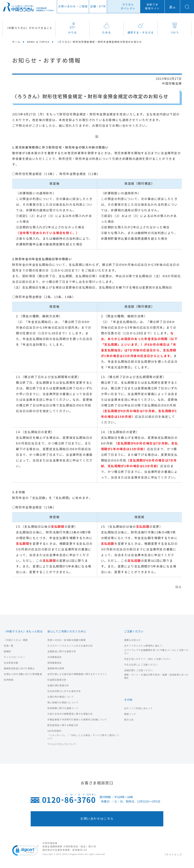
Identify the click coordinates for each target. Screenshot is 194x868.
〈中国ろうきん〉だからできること (29, 28)
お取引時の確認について (61, 697)
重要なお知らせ (132, 640)
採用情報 (9, 680)
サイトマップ (174, 855)
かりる (73, 28)
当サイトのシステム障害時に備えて (143, 646)
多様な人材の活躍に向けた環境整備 (23, 674)
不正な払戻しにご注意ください (141, 665)
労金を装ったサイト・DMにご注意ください (147, 659)
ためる (106, 28)
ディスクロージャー (14, 657)
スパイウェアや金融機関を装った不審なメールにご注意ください (156, 652)
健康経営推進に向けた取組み (19, 668)
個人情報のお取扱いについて (63, 703)
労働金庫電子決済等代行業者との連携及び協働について (77, 720)
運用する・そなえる (141, 28)
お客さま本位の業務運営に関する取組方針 (70, 714)
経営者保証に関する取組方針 (63, 725)
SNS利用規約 (54, 731)
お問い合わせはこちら (97, 819)
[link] (25, 851)
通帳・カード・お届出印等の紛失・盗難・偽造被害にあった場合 (156, 676)
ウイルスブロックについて (62, 744)
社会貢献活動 (11, 663)
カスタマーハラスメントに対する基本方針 (70, 646)
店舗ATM (98, 7)
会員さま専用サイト (152, 7)
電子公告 (129, 720)
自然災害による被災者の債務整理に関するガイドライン (77, 674)
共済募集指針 (55, 657)
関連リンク (130, 714)
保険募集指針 (55, 663)
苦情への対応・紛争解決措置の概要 (66, 640)
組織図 (7, 651)
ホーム (16, 42)
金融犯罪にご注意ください (138, 670)
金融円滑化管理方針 (58, 685)
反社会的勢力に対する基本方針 (64, 691)
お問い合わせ (73, 7)
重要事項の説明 (56, 668)
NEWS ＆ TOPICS (38, 42)
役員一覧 (9, 646)
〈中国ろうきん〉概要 (16, 640)
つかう (175, 28)
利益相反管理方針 (57, 680)
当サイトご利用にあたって (138, 708)
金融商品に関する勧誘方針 (62, 651)
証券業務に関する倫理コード (63, 708)
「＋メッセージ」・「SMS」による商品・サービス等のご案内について (83, 737)
